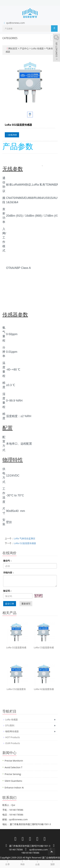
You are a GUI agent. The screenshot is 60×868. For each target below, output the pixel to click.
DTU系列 (10, 725)
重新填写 (26, 604)
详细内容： (9, 573)
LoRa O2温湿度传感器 (25, 543)
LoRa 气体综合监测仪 (24, 538)
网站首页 (13, 48)
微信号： (8, 561)
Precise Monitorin (14, 761)
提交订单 (10, 604)
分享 (8, 863)
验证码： (8, 591)
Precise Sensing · (13, 774)
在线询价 (12, 135)
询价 (23, 863)
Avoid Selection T (14, 767)
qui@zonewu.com (16, 23)
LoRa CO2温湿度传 (16, 689)
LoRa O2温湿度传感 (16, 647)
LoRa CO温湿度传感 (44, 647)
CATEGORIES (10, 38)
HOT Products (13, 737)
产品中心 (25, 48)
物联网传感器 (12, 731)
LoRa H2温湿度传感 (44, 689)
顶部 (52, 863)
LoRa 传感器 (37, 48)
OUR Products (13, 743)
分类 (38, 863)
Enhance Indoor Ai (14, 788)
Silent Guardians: (14, 781)
